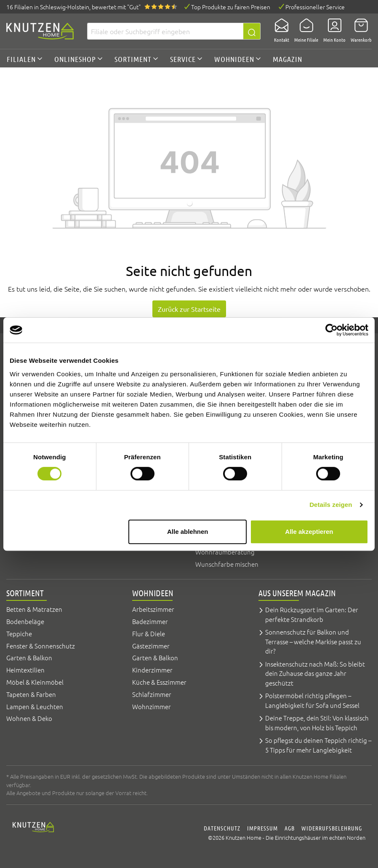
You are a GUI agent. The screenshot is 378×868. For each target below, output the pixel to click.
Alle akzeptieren (309, 532)
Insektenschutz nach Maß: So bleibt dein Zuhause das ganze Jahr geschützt (315, 673)
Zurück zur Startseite (189, 309)
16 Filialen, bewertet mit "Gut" (73, 7)
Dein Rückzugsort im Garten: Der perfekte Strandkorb (312, 614)
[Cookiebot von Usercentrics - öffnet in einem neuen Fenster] (331, 330)
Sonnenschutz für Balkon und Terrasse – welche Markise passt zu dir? (313, 641)
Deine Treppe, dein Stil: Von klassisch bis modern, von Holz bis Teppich (317, 723)
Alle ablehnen (188, 532)
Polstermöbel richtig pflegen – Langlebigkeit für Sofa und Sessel (312, 700)
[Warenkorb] (359, 31)
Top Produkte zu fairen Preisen (231, 7)
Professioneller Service (315, 7)
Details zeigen (331, 505)
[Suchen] (252, 31)
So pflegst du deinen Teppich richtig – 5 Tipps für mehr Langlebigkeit (318, 745)
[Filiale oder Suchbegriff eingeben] (165, 31)
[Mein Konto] (332, 31)
